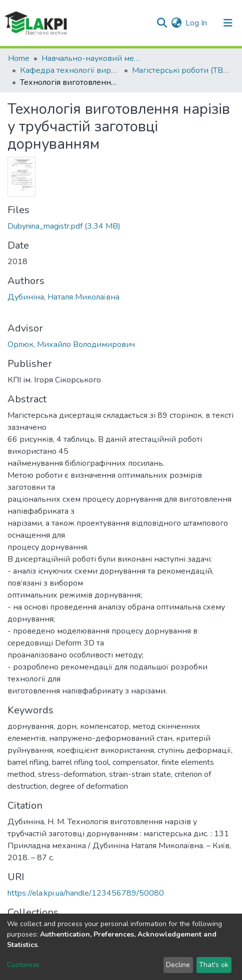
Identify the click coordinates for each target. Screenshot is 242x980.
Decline (178, 965)
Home (19, 58)
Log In (197, 23)
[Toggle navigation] (228, 23)
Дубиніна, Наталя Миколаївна (63, 297)
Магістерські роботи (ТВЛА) (182, 70)
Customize (23, 965)
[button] (176, 23)
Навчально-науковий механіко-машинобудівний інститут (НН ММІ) (91, 58)
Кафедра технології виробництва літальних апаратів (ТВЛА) (70, 70)
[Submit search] (162, 23)
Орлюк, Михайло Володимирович (71, 344)
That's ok (214, 965)
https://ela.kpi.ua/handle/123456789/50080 (86, 893)
